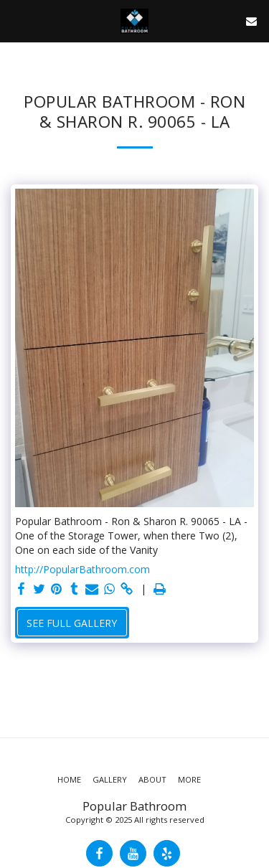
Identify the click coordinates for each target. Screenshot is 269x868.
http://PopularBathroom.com (82, 569)
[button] (16, 20)
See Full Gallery (72, 623)
